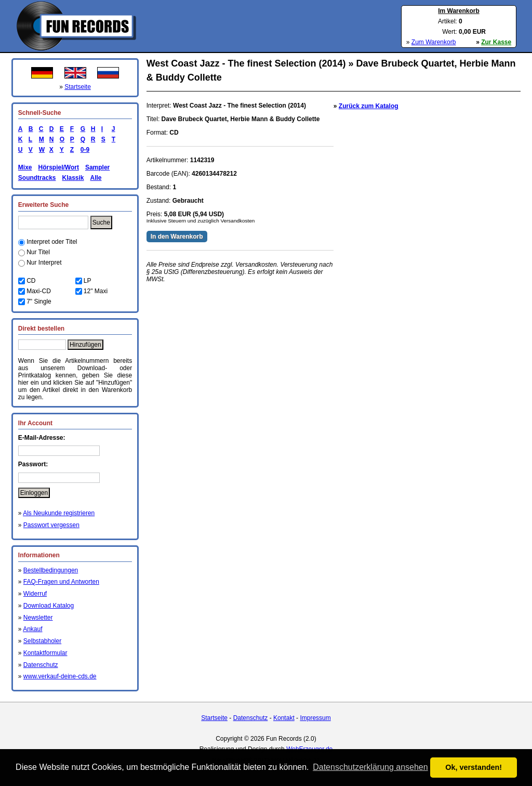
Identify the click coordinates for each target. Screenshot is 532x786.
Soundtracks (37, 178)
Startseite (78, 87)
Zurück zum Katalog (369, 106)
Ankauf (32, 629)
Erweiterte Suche (43, 205)
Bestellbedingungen (51, 570)
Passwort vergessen (51, 525)
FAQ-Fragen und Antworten (61, 582)
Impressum (315, 718)
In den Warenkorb (177, 237)
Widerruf (35, 594)
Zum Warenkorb (434, 42)
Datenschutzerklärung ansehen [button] (370, 767)
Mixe (25, 167)
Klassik (73, 178)
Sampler (97, 167)
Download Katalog (49, 606)
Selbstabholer (42, 641)
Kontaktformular (45, 653)
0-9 (83, 150)
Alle (96, 178)
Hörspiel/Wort (58, 167)
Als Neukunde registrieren (59, 513)
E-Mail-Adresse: (42, 438)
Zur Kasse (496, 42)
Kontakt (284, 718)
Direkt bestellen (41, 329)
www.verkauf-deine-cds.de (60, 676)
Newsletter (38, 618)
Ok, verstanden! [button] (474, 767)
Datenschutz (41, 665)
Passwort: (33, 464)
